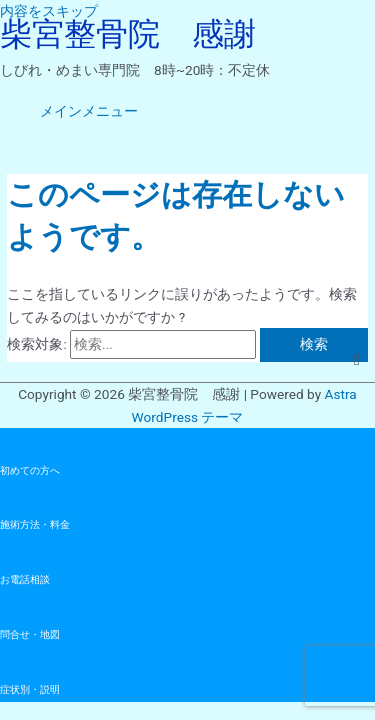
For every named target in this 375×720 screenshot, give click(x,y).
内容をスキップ (49, 11)
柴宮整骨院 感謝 (128, 34)
